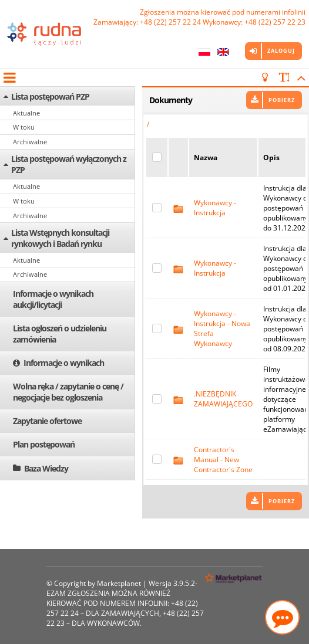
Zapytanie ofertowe (47, 421)
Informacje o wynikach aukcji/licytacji (53, 299)
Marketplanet (119, 583)
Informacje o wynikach (64, 363)
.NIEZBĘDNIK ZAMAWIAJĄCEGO (223, 399)
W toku (24, 127)
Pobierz (282, 100)
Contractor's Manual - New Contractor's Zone (223, 460)
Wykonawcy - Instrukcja (215, 208)
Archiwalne (30, 142)
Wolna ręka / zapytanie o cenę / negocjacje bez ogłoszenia (68, 392)
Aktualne (26, 113)
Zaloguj (281, 51)
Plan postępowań (44, 444)
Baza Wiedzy (46, 468)
